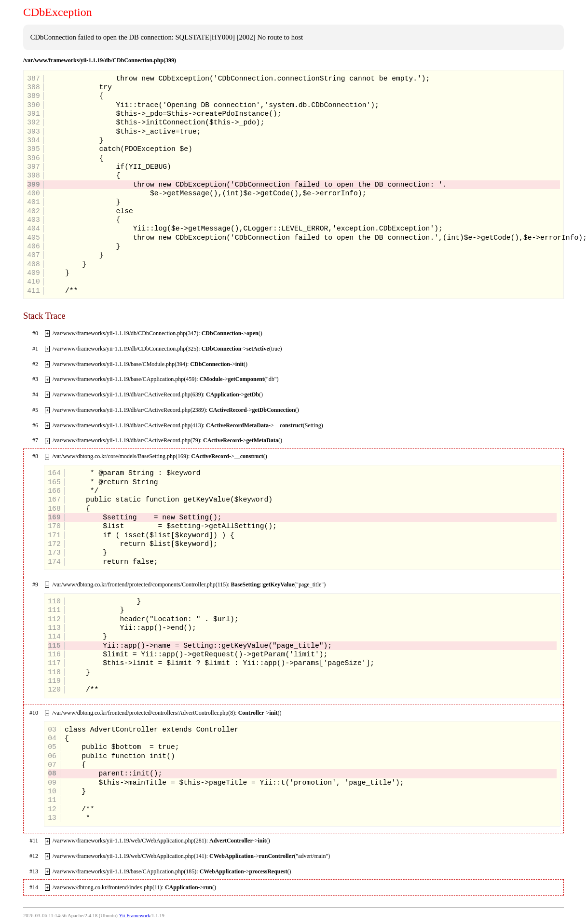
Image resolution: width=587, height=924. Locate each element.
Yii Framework (135, 916)
